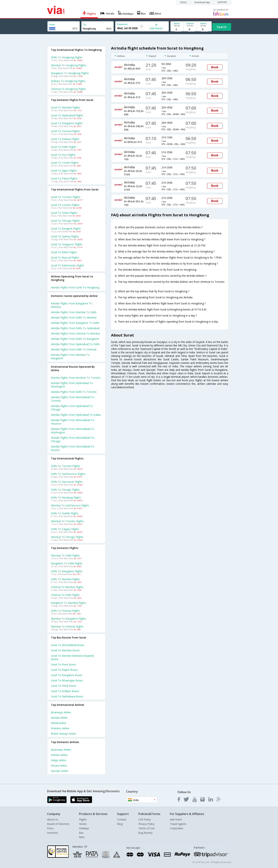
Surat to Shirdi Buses (64, 686)
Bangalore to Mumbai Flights (69, 603)
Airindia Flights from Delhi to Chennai (74, 349)
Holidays (84, 828)
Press (50, 828)
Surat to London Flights (65, 205)
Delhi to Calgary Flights (65, 529)
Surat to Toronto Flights (66, 197)
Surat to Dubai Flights (64, 213)
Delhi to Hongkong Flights (67, 57)
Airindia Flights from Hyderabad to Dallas (76, 415)
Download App (202, 2)
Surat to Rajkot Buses (64, 670)
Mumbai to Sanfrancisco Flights (70, 505)
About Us (53, 819)
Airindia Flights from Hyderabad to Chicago (72, 408)
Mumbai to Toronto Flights (67, 521)
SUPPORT (222, 2)
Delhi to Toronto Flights (66, 466)
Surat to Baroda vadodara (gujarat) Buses (72, 657)
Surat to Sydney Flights (65, 236)
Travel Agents (178, 824)
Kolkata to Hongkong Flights (68, 81)
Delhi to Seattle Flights (65, 513)
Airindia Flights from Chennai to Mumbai (75, 333)
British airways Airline (64, 734)
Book (215, 67)
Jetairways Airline (61, 712)
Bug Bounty (145, 833)
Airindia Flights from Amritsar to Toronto (76, 378)
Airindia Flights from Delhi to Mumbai (74, 317)
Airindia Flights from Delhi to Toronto (74, 392)
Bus (81, 833)
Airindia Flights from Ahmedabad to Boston (73, 448)
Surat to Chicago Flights (65, 221)
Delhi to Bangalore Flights (67, 571)
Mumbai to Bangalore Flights (69, 619)
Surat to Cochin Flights (65, 163)
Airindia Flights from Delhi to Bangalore (75, 339)
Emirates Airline (60, 728)
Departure (122, 24)
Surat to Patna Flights (64, 178)
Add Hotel (176, 819)
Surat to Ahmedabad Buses (68, 645)
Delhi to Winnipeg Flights (66, 497)
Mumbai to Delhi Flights (65, 555)
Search (222, 27)
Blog (120, 824)
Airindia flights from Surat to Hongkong (75, 287)
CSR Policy (145, 819)
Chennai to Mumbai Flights (67, 587)
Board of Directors (58, 824)
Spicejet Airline (60, 771)
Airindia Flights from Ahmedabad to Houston (73, 422)
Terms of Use (147, 828)
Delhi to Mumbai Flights (65, 579)
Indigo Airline (59, 760)
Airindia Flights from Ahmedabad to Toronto (73, 399)
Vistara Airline (59, 766)
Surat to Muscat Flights (65, 258)
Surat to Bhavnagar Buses (67, 680)
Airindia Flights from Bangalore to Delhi (75, 323)
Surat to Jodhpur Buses (65, 691)
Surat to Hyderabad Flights (67, 115)
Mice (82, 837)
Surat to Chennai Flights (65, 131)
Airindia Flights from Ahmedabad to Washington (73, 431)
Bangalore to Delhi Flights (67, 563)
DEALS (184, 2)
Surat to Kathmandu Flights (68, 265)
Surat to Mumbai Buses (65, 650)
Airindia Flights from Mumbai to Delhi (74, 312)
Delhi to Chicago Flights (65, 490)
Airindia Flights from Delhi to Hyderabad (75, 328)
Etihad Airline (59, 723)
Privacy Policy (146, 824)
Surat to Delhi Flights (64, 147)
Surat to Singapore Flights (67, 244)
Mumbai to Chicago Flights (67, 537)
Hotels (83, 824)
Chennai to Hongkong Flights (68, 89)
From (52, 24)
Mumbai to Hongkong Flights (69, 65)
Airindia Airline (59, 718)
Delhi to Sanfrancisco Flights (68, 474)
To (84, 24)
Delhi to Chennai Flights (65, 611)
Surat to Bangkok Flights (66, 229)
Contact (122, 819)
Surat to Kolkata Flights (65, 139)
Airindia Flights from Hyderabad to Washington (72, 385)
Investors (53, 833)
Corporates (177, 828)
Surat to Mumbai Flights (66, 107)
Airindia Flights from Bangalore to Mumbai (72, 305)
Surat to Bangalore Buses (67, 675)
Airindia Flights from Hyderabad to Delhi (75, 344)
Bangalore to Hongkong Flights (70, 73)
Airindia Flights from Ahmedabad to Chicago (73, 439)
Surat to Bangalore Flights (67, 123)
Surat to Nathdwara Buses (67, 696)
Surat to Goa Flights (63, 155)
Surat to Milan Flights (64, 252)
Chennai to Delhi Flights (65, 595)
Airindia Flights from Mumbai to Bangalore (70, 356)
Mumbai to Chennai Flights (67, 626)
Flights (83, 819)
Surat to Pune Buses (63, 664)
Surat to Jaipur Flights (64, 171)
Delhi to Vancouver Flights (67, 482)
